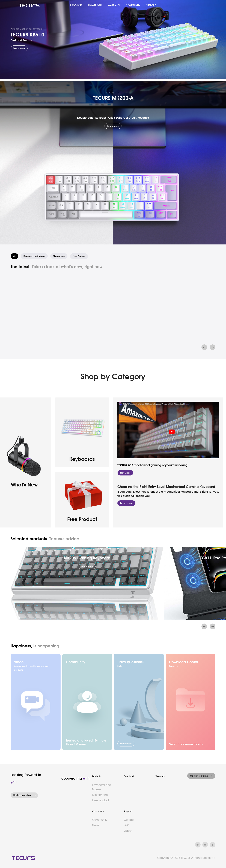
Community (98, 811)
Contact (129, 820)
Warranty (160, 776)
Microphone (100, 795)
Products (96, 776)
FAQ (126, 825)
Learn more (126, 503)
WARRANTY (114, 5)
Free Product (100, 800)
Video (128, 831)
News (96, 825)
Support (128, 811)
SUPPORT (151, 5)
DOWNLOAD (95, 5)
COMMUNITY (133, 5)
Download (129, 776)
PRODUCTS (76, 5)
